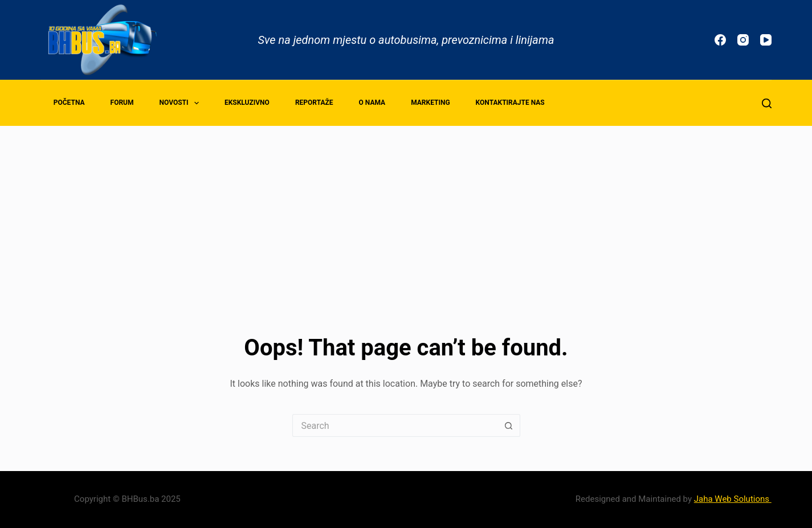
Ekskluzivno (247, 103)
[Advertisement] (406, 211)
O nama (372, 103)
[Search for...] (395, 425)
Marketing (430, 103)
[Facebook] (720, 40)
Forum (122, 103)
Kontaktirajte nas (510, 103)
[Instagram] (743, 40)
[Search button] (509, 425)
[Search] (767, 103)
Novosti (181, 103)
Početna (69, 103)
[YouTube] (766, 40)
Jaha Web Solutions (733, 499)
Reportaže (314, 103)
